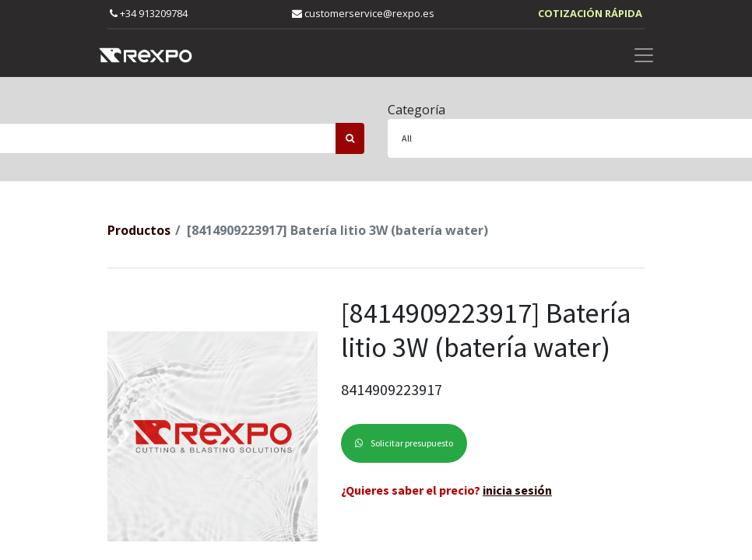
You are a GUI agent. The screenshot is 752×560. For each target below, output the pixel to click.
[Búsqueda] (350, 138)
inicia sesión (517, 490)
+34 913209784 (149, 13)
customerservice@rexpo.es (363, 13)
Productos (139, 230)
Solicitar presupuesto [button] (404, 443)
